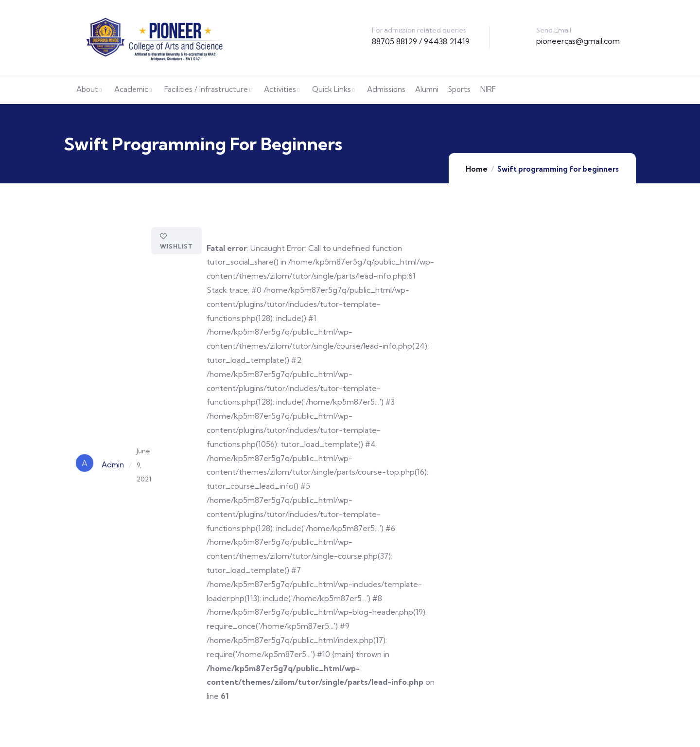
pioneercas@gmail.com (578, 41)
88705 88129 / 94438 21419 (421, 41)
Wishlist (176, 241)
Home (477, 169)
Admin (113, 465)
